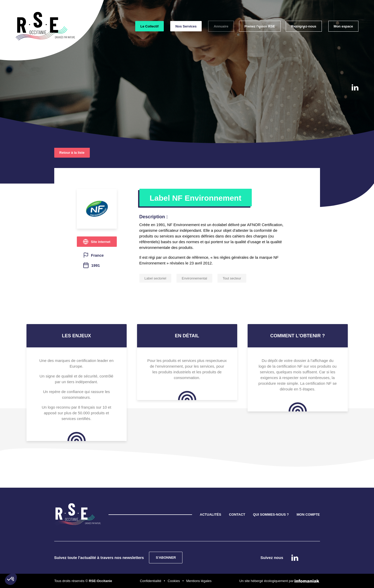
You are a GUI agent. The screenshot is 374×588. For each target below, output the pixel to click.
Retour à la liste (72, 153)
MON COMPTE (308, 514)
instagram (355, 103)
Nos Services (186, 26)
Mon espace (343, 26)
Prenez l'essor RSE (260, 26)
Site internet (101, 242)
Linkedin (355, 87)
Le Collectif (149, 26)
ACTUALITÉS (210, 514)
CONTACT (237, 514)
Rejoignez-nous (304, 26)
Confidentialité (151, 581)
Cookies (174, 581)
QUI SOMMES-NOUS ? (271, 514)
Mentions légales (199, 581)
